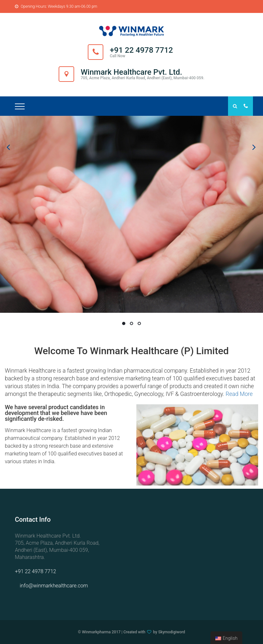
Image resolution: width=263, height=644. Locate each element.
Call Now (118, 56)
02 (131, 323)
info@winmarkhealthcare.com (54, 586)
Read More (239, 394)
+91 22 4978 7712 (35, 571)
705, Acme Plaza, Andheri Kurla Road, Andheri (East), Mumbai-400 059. (143, 78)
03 (139, 323)
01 (124, 323)
